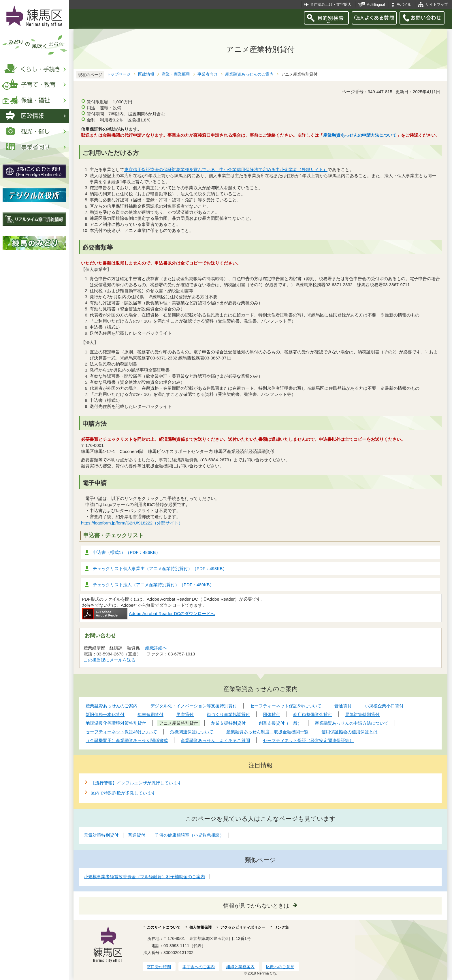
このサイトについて (164, 927)
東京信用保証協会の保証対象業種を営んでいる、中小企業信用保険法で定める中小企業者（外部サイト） (226, 169)
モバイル (404, 4)
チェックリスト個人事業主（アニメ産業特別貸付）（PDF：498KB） (160, 568)
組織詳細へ (156, 648)
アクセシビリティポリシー (243, 927)
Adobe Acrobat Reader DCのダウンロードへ (148, 613)
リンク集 (281, 927)
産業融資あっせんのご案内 (249, 74)
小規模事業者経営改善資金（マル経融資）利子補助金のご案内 (144, 877)
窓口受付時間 (159, 967)
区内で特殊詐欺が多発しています (123, 793)
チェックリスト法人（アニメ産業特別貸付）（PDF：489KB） (153, 585)
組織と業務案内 (240, 967)
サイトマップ (437, 4)
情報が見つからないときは (256, 906)
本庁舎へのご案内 (199, 967)
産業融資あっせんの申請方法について (360, 135)
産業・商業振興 (176, 74)
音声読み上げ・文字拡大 (331, 4)
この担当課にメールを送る (110, 660)
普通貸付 (137, 835)
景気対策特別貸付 (101, 835)
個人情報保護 (200, 927)
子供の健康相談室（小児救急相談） (189, 835)
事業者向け (208, 74)
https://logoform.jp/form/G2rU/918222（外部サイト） (132, 523)
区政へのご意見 (280, 967)
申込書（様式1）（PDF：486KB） (127, 552)
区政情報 (146, 74)
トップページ (118, 74)
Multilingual (376, 4)
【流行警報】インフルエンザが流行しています (136, 783)
